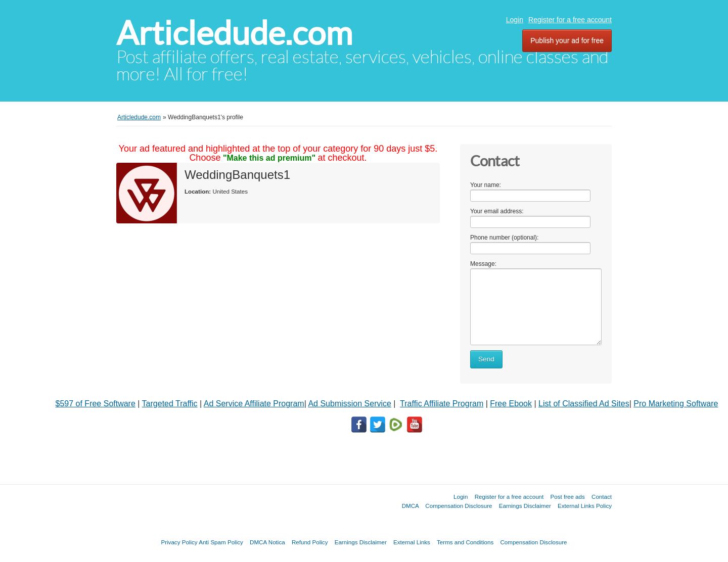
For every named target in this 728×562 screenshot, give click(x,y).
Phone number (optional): (504, 238)
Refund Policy (310, 542)
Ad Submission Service (350, 404)
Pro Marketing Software (676, 404)
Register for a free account (570, 20)
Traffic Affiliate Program (442, 404)
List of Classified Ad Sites (584, 404)
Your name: (486, 185)
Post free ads (567, 497)
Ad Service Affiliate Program (254, 404)
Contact (602, 497)
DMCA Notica (267, 542)
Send (486, 359)
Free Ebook (511, 404)
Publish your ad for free (567, 40)
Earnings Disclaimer (525, 506)
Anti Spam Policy (221, 542)
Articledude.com (234, 33)
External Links (412, 542)
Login (515, 20)
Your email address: (497, 211)
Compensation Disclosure (459, 506)
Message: (483, 264)
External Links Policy (585, 506)
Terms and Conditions (465, 542)
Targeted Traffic (170, 404)
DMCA (411, 506)
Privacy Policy (179, 542)
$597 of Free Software (96, 404)
